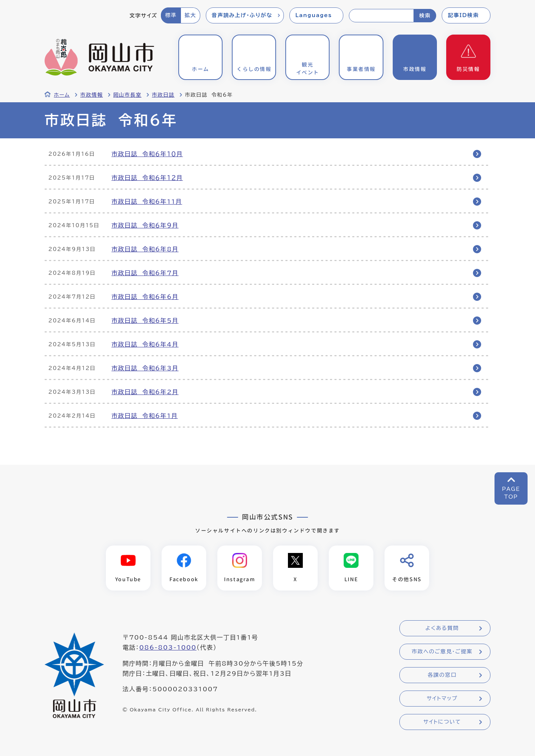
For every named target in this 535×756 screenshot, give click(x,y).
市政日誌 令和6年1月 (145, 416)
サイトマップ (442, 698)
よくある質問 (442, 628)
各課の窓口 (442, 675)
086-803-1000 (168, 647)
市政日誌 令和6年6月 (145, 297)
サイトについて (442, 722)
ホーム (62, 95)
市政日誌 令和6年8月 (145, 249)
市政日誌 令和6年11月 (147, 202)
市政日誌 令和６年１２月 (147, 178)
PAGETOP (511, 493)
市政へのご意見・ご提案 (442, 652)
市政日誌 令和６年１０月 (147, 154)
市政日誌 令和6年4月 (145, 344)
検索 (425, 16)
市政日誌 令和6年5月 (145, 321)
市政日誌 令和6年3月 (145, 368)
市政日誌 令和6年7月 (145, 273)
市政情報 (92, 95)
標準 (171, 15)
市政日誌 (163, 95)
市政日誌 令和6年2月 (145, 392)
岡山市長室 (127, 95)
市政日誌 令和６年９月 (145, 225)
